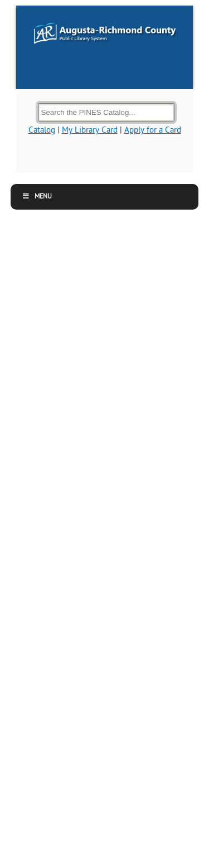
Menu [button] (37, 197)
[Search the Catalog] (106, 112)
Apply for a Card (153, 130)
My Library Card (90, 130)
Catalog (42, 130)
